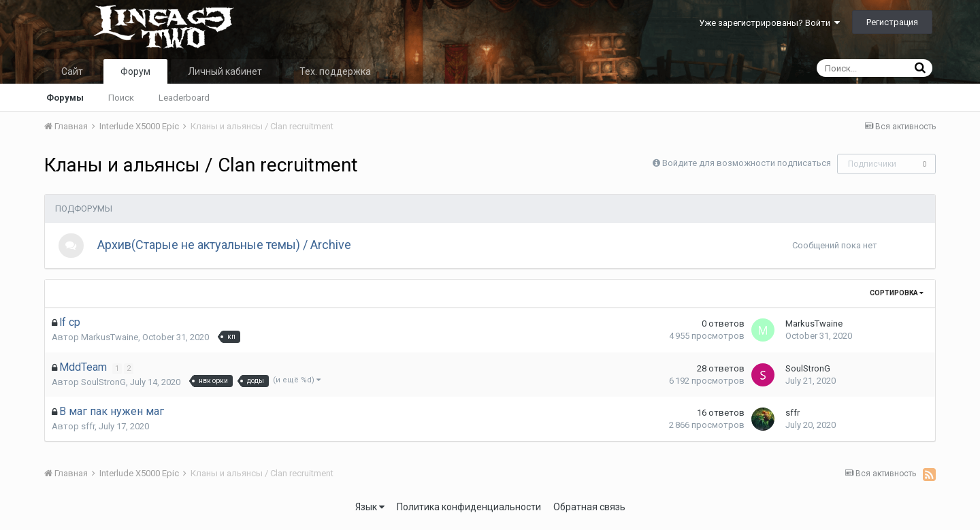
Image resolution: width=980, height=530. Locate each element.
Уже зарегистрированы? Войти (769, 23)
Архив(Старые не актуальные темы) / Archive (226, 246)
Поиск (121, 98)
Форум (135, 71)
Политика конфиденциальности (469, 510)
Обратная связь (589, 510)
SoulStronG (103, 384)
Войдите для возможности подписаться (747, 163)
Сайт (72, 71)
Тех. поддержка (335, 71)
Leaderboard (184, 98)
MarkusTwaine (110, 340)
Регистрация (892, 22)
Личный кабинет (225, 71)
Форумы (65, 98)
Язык (370, 510)
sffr (88, 429)
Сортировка (897, 296)
